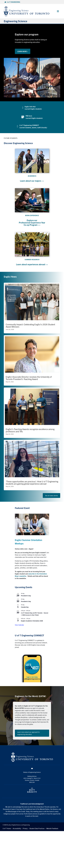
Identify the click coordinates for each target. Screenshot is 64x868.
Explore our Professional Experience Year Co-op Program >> (32, 222)
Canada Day (25, 607)
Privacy (25, 828)
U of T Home (7, 828)
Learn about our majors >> (32, 181)
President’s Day (26, 596)
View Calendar (19, 625)
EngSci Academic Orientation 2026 (32, 621)
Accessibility (17, 828)
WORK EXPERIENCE (32, 215)
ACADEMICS (32, 176)
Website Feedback (52, 828)
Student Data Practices (37, 828)
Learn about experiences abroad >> (32, 264)
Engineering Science (16, 21)
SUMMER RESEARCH (32, 259)
